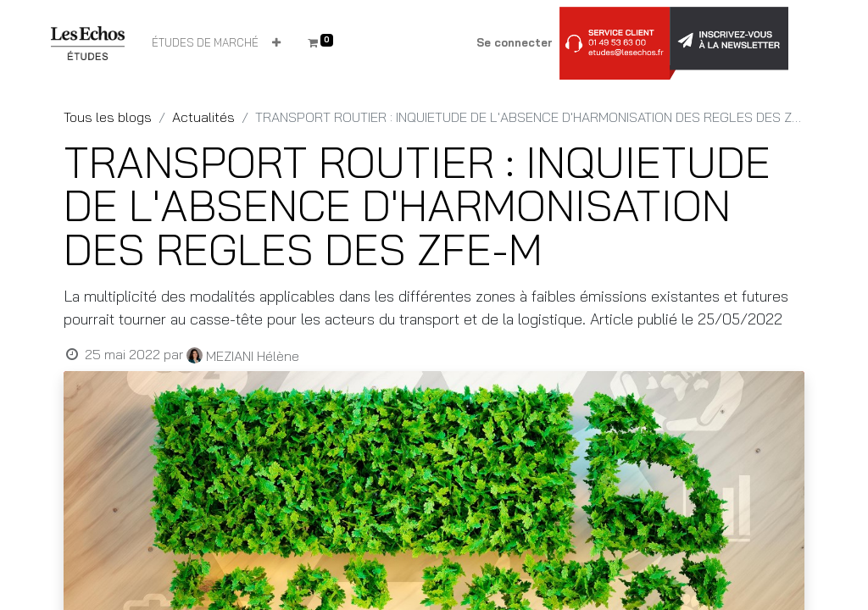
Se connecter (515, 42)
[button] (276, 43)
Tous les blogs (108, 117)
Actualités (203, 117)
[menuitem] (205, 43)
